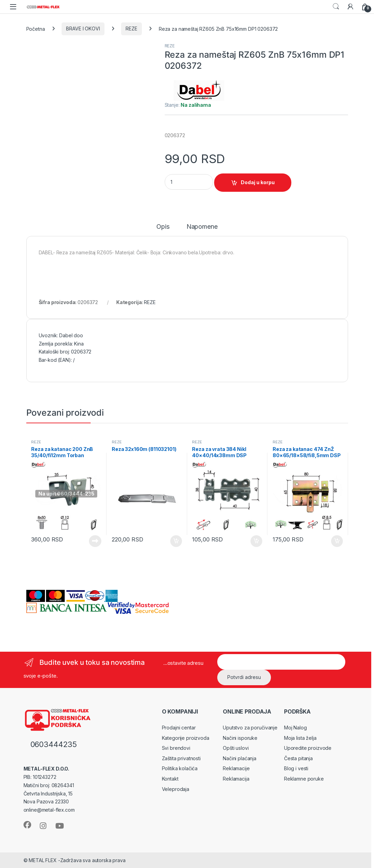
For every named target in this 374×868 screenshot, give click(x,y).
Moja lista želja (300, 738)
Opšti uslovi (236, 748)
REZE (131, 29)
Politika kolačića (180, 768)
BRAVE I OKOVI (83, 29)
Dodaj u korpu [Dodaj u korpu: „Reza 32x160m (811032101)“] (176, 541)
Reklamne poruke (304, 779)
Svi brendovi (176, 748)
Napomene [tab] (202, 227)
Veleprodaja (176, 789)
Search (336, 7)
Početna (36, 29)
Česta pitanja (298, 758)
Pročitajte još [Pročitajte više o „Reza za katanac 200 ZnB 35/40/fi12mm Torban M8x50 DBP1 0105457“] (95, 541)
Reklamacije (236, 768)
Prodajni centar (179, 728)
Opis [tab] (163, 227)
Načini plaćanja (240, 758)
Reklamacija (236, 779)
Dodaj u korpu (258, 182)
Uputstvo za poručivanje (250, 728)
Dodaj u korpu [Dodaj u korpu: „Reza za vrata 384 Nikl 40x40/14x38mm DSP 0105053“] (256, 541)
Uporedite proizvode (308, 748)
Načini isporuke (240, 738)
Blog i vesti (296, 768)
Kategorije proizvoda (186, 738)
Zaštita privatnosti (181, 758)
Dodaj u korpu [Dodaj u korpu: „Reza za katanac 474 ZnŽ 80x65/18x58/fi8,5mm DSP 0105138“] (337, 541)
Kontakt (170, 779)
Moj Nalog (295, 728)
